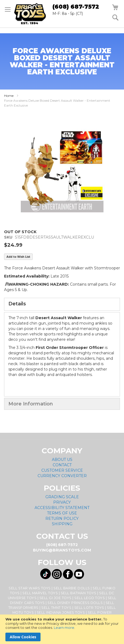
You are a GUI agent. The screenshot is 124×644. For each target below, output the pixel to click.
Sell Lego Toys (90, 598)
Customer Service (62, 470)
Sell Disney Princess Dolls (75, 603)
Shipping (62, 524)
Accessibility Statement (62, 508)
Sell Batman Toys (79, 593)
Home (9, 96)
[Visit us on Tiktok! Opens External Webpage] (46, 574)
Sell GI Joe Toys (56, 598)
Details (17, 304)
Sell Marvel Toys (40, 593)
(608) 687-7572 (76, 7)
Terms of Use (62, 513)
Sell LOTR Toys (89, 608)
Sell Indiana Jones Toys (61, 612)
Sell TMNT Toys (56, 608)
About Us (62, 460)
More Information (31, 404)
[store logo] (30, 14)
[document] (62, 629)
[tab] (62, 304)
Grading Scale (62, 497)
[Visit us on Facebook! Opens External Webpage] (68, 574)
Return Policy (62, 518)
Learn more (64, 628)
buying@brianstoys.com (62, 550)
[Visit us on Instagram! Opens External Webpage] (57, 574)
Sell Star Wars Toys (30, 588)
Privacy (62, 502)
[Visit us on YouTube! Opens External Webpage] (79, 574)
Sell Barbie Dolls (72, 588)
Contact (62, 465)
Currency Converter (62, 476)
